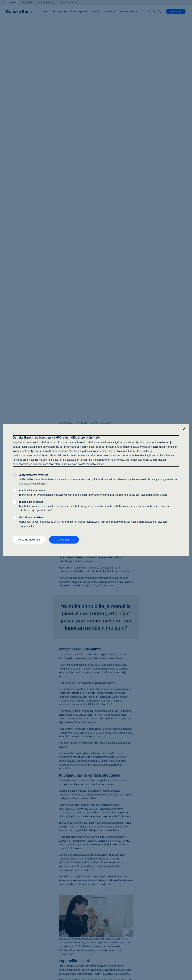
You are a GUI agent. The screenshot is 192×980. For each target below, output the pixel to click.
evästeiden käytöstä (78, 460)
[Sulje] (184, 429)
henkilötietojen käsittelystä (109, 460)
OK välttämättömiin (29, 540)
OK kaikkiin (64, 540)
